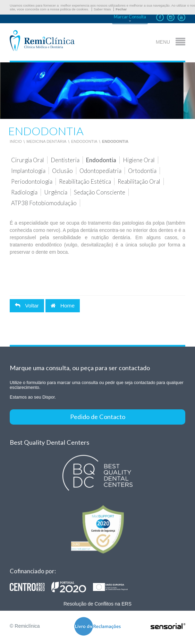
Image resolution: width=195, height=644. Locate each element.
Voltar (27, 306)
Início (16, 141)
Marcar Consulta (130, 17)
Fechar (121, 9)
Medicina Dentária (46, 141)
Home (63, 306)
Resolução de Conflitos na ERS (97, 604)
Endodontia (84, 141)
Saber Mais (102, 9)
